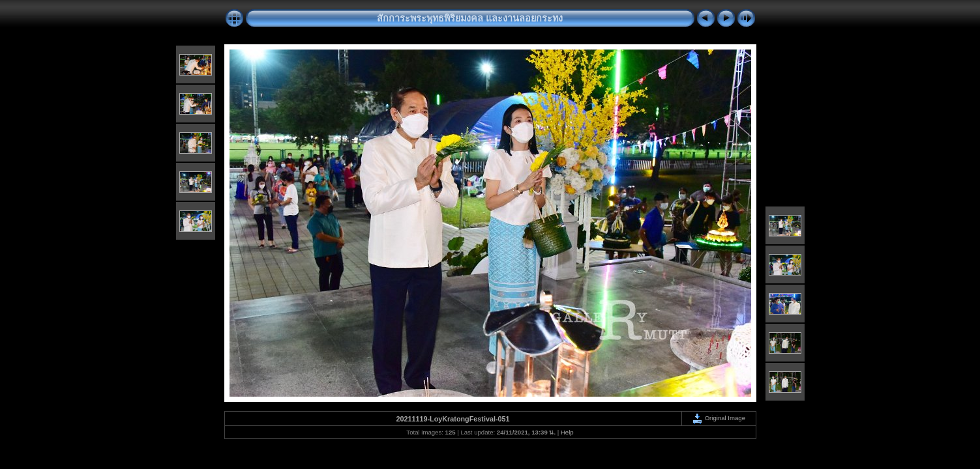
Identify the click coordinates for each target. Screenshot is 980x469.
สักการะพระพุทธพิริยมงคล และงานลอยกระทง (470, 18)
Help (567, 432)
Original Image (719, 418)
